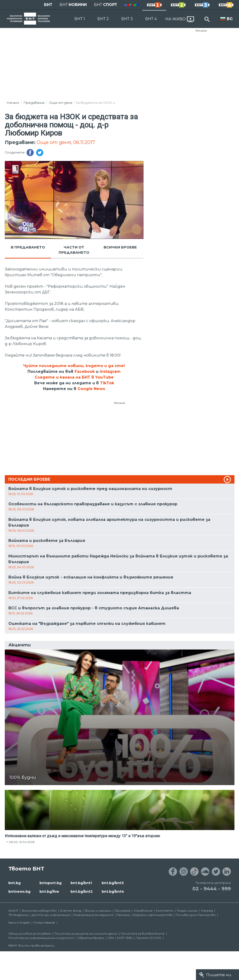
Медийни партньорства (153, 915)
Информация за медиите (93, 915)
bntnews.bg (19, 892)
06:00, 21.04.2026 (22, 842)
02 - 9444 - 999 (212, 889)
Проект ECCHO (149, 938)
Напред (207, 911)
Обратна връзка (91, 938)
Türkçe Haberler (44, 922)
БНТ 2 (103, 19)
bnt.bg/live (49, 892)
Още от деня (61, 103)
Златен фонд (71, 911)
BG (230, 19)
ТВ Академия (18, 915)
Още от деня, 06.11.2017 (66, 142)
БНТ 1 (80, 19)
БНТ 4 (151, 19)
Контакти (165, 911)
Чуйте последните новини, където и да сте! (74, 366)
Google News (91, 389)
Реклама (201, 31)
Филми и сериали (98, 911)
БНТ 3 (127, 19)
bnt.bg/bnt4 (113, 892)
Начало (13, 103)
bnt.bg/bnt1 (81, 883)
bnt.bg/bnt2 (82, 892)
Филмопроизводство (39, 911)
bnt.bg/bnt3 (113, 883)
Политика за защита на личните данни (86, 933)
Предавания (34, 103)
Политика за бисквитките (143, 933)
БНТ (48, 5)
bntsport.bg (50, 883)
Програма (122, 911)
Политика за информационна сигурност (41, 938)
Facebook (85, 372)
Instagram (110, 372)
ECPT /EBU (125, 938)
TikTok (107, 383)
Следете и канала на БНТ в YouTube (74, 377)
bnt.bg (14, 883)
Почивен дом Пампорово (196, 915)
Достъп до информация (51, 915)
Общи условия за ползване (30, 933)
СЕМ (111, 938)
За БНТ (13, 911)
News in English (19, 922)
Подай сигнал (187, 911)
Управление (143, 911)
